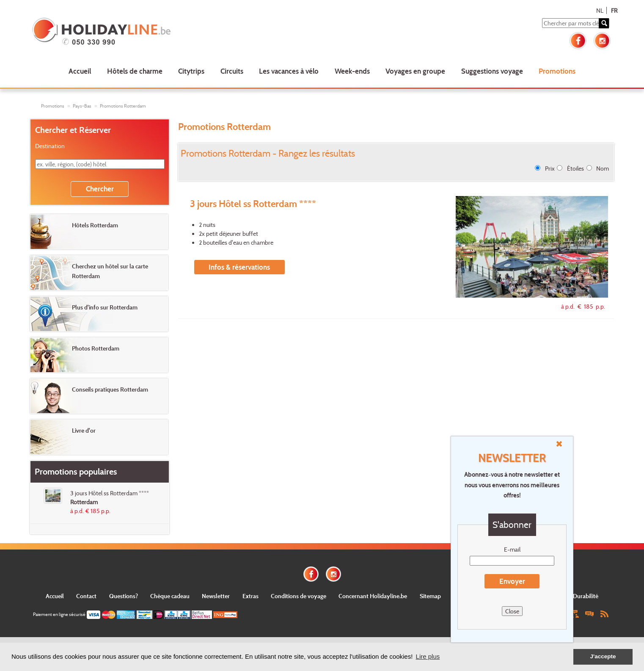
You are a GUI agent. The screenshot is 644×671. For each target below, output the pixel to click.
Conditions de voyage (299, 596)
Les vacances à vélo (289, 71)
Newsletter (216, 596)
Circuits (232, 71)
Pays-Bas (82, 106)
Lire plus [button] (428, 656)
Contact (86, 596)
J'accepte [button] (603, 656)
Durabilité (586, 596)
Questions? (124, 596)
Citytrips (191, 71)
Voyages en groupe (415, 71)
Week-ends (352, 71)
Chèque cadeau (170, 596)
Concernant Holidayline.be (373, 596)
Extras (250, 596)
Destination (50, 146)
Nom (603, 168)
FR (614, 10)
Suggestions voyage (492, 71)
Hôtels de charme (135, 71)
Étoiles (575, 168)
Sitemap (430, 596)
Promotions (557, 71)
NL (600, 10)
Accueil (80, 71)
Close (512, 611)
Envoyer (512, 581)
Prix (550, 168)
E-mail (512, 549)
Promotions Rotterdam (123, 106)
